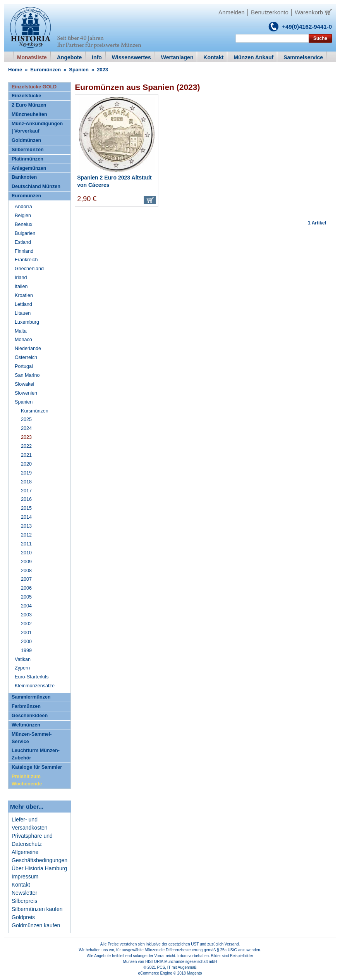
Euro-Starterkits (32, 677)
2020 (26, 464)
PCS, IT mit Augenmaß (177, 967)
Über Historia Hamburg (39, 868)
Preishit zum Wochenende (27, 780)
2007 (26, 579)
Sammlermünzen (31, 697)
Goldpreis (23, 917)
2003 (26, 615)
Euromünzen (46, 70)
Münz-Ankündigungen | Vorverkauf (37, 127)
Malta (21, 331)
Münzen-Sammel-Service (32, 738)
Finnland (24, 251)
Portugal (24, 366)
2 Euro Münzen (29, 105)
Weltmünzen (26, 725)
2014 (26, 517)
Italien (21, 286)
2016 (26, 499)
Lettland (23, 304)
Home (15, 70)
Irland (21, 278)
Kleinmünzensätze (35, 686)
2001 (26, 633)
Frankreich (26, 260)
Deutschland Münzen (36, 186)
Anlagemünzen (29, 168)
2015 (26, 508)
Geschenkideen (30, 716)
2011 (26, 544)
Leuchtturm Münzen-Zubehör (36, 754)
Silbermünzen (28, 150)
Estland (23, 242)
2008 (26, 571)
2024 (26, 428)
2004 (26, 606)
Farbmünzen (26, 706)
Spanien (79, 70)
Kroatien (24, 295)
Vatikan (23, 659)
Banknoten (24, 177)
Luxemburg (27, 322)
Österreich (26, 357)
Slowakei (24, 384)
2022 (26, 446)
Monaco (23, 340)
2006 (26, 588)
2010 (26, 553)
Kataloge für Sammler (37, 767)
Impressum (25, 876)
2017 (26, 491)
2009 (26, 562)
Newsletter (24, 893)
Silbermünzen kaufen (37, 909)
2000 (26, 642)
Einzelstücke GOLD (34, 87)
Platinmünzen (27, 159)
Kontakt (21, 885)
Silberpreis (24, 901)
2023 (26, 437)
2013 (26, 526)
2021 (26, 455)
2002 (26, 624)
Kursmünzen (35, 411)
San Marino (27, 375)
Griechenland (29, 269)
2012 (26, 535)
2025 (26, 419)
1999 (26, 650)
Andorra (23, 207)
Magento (195, 973)
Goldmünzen (26, 140)
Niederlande (28, 349)
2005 (26, 597)
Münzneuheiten (29, 114)
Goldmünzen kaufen (36, 925)
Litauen (23, 313)
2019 (26, 473)
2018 (26, 482)
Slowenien (26, 393)
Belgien (23, 216)
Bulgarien (25, 233)
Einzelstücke (26, 96)
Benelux (24, 224)
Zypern (22, 668)
